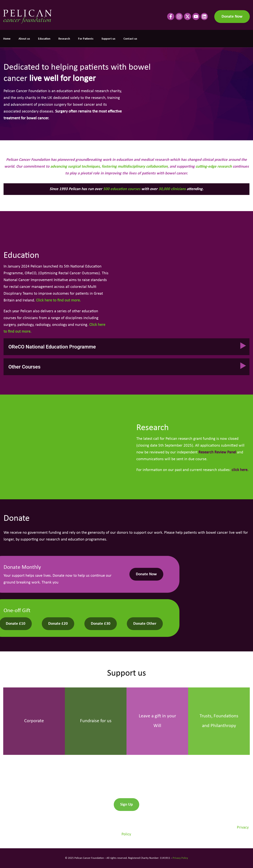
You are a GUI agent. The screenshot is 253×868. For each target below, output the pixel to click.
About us (24, 39)
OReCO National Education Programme (52, 347)
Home (7, 39)
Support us (108, 39)
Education (44, 39)
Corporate (34, 721)
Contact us (130, 39)
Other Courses (24, 367)
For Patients (86, 39)
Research (64, 39)
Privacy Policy (180, 858)
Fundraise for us (96, 721)
